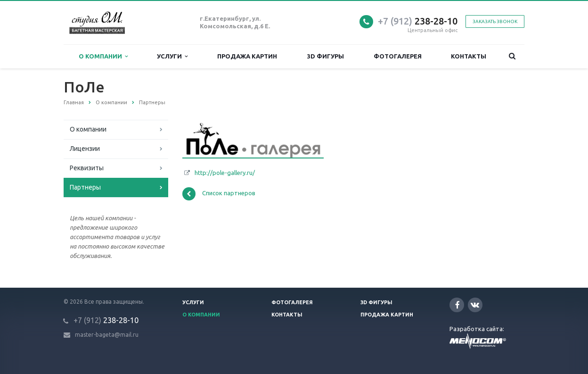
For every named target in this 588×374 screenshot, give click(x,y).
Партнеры (85, 187)
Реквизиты (87, 168)
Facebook (457, 305)
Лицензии (85, 149)
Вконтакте (475, 304)
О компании (103, 56)
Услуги (172, 56)
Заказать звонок (495, 21)
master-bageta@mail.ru (107, 335)
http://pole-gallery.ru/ (225, 173)
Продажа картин (247, 56)
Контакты (469, 56)
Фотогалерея (398, 56)
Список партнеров (219, 194)
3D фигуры (326, 56)
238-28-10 (418, 21)
